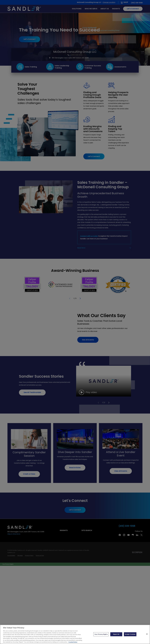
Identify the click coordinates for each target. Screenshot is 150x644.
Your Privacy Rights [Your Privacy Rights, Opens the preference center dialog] (101, 635)
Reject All (116, 635)
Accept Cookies (130, 635)
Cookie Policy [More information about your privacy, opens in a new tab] (73, 642)
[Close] (147, 634)
